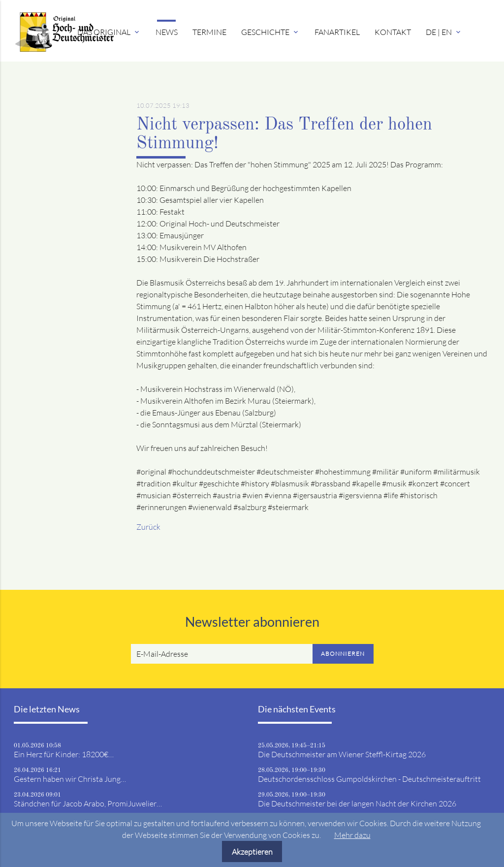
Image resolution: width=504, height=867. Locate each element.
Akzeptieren (252, 852)
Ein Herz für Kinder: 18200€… (64, 754)
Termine (209, 32)
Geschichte (270, 32)
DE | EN (444, 32)
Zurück (148, 527)
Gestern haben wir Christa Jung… (70, 779)
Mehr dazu (352, 835)
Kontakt (393, 32)
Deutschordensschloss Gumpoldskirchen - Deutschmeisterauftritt (369, 779)
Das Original (109, 32)
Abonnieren (343, 654)
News (167, 32)
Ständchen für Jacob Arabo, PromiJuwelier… (88, 803)
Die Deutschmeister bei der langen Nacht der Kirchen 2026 (357, 803)
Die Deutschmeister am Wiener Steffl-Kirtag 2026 (342, 754)
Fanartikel (337, 32)
